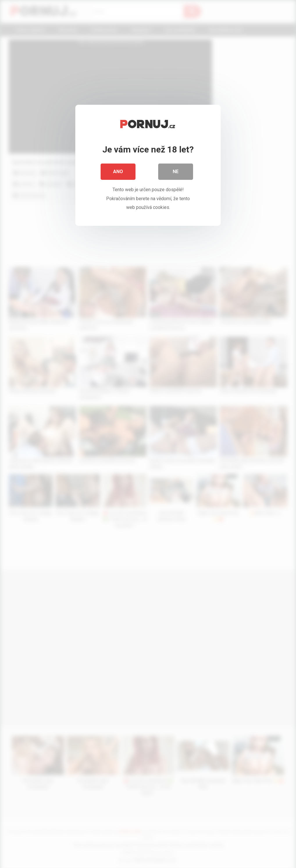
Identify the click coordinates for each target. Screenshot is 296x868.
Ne (176, 172)
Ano (118, 172)
